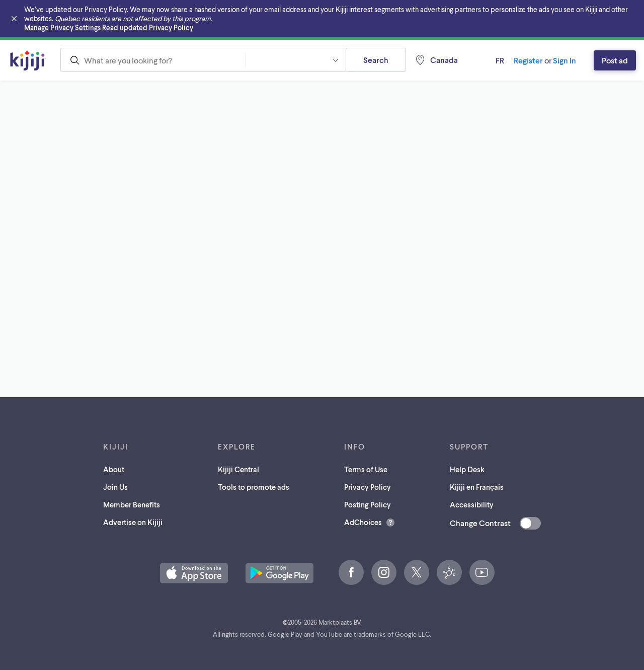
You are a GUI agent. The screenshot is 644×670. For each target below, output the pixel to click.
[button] (295, 60)
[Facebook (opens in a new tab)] (351, 572)
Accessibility (472, 504)
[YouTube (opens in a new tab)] (482, 572)
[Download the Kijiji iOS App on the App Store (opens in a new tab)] (194, 573)
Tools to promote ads (254, 487)
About (114, 469)
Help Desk (467, 469)
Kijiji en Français (477, 487)
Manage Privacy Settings (62, 27)
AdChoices (363, 522)
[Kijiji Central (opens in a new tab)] (449, 572)
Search (376, 60)
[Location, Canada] (436, 60)
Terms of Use (366, 469)
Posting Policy (368, 504)
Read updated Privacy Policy (148, 27)
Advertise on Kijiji (133, 522)
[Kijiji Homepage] (28, 60)
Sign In (565, 60)
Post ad (615, 60)
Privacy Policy (368, 487)
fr (500, 60)
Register (528, 60)
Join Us (115, 487)
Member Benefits (132, 504)
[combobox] (153, 60)
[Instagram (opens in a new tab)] (384, 572)
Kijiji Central (238, 469)
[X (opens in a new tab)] (417, 572)
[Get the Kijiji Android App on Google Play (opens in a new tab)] (279, 573)
